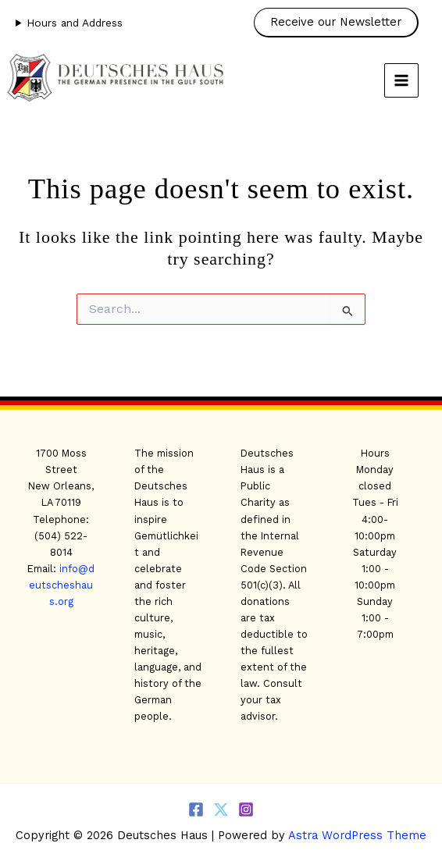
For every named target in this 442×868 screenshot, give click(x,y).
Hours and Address (75, 23)
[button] (340, 23)
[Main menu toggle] (401, 80)
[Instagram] (246, 809)
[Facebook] (196, 809)
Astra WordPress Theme (357, 835)
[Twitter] (221, 809)
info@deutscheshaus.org (62, 585)
